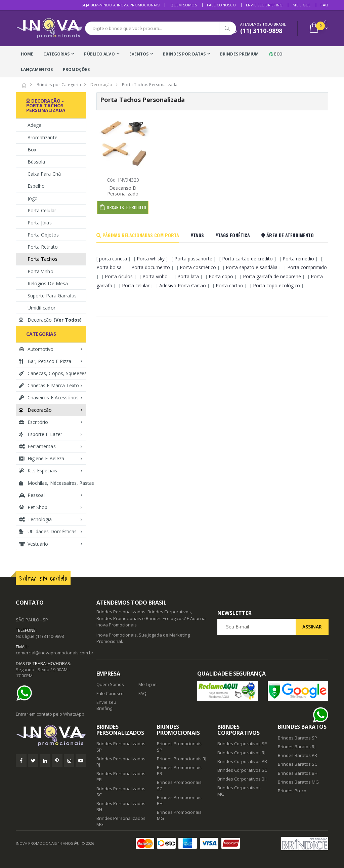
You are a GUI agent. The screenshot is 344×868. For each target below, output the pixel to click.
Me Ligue (302, 5)
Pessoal (32, 495)
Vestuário (34, 544)
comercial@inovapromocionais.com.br (55, 653)
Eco (276, 54)
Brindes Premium (240, 54)
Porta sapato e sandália (252, 267)
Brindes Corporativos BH (242, 779)
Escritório (34, 422)
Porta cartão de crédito (247, 259)
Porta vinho (155, 276)
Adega (34, 125)
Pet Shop (33, 507)
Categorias (56, 54)
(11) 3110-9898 (50, 636)
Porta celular (136, 285)
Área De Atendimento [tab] (288, 235)
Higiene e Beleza (42, 458)
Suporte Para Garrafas (52, 296)
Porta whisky (151, 259)
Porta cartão (229, 285)
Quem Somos (184, 5)
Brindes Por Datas (184, 54)
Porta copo (221, 276)
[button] (318, 28)
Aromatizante (42, 137)
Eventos (139, 54)
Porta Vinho (40, 271)
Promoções (76, 69)
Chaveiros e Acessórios (49, 397)
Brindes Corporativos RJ (241, 753)
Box (32, 150)
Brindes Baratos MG (298, 782)
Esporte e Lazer (41, 434)
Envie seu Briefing (264, 5)
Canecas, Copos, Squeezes (53, 373)
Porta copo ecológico (276, 285)
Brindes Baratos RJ (297, 747)
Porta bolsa (109, 267)
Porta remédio (298, 259)
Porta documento (151, 267)
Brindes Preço (292, 791)
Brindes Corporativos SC (242, 770)
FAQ (324, 5)
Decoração (50, 320)
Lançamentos (37, 69)
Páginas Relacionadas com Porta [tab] (138, 235)
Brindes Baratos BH (298, 773)
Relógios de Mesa (48, 283)
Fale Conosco (221, 5)
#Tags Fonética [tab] (233, 235)
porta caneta (113, 259)
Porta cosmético (198, 267)
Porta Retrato (43, 247)
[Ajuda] (26, 693)
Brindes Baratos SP (297, 738)
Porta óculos (119, 276)
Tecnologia (36, 519)
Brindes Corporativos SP (242, 744)
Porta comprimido (307, 267)
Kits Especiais (38, 471)
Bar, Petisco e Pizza (45, 361)
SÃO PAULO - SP (32, 620)
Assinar (312, 627)
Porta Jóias (40, 223)
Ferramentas (37, 446)
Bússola (36, 162)
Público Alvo (99, 54)
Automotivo (36, 349)
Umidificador (41, 308)
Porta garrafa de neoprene (272, 276)
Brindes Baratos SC (297, 764)
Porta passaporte (193, 259)
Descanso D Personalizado (123, 191)
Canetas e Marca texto (49, 385)
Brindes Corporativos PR (242, 761)
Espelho (36, 186)
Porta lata (188, 276)
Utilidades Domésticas (48, 531)
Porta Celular (42, 210)
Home (27, 54)
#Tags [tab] (197, 235)
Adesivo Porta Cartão (183, 285)
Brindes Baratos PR (297, 755)
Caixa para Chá (44, 174)
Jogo (33, 198)
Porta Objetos (43, 235)
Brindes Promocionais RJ (182, 759)
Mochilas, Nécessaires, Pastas (53, 483)
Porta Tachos (42, 259)
